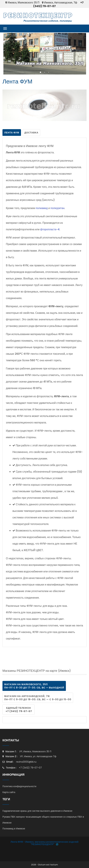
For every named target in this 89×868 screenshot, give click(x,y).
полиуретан (57, 208)
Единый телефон (19, 710)
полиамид (42, 208)
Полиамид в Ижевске (14, 829)
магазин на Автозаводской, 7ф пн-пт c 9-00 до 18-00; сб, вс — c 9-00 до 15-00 (38, 698)
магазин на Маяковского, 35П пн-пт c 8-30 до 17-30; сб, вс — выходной (34, 686)
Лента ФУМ (12, 133)
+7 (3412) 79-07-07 (30, 768)
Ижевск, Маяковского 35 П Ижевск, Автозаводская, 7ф (41, 3)
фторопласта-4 (50, 229)
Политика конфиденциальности (19, 786)
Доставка (31, 133)
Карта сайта (9, 792)
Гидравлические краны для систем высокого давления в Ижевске (37, 811)
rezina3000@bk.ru (26, 762)
